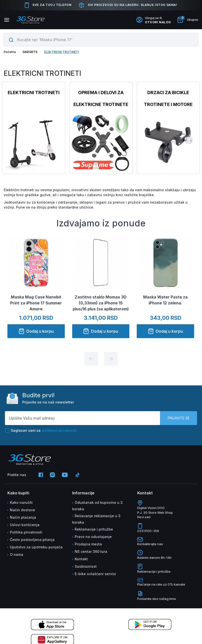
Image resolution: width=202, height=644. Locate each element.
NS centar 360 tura (91, 551)
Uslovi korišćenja (25, 525)
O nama (17, 554)
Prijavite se (179, 418)
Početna (10, 52)
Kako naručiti (21, 502)
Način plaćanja (23, 517)
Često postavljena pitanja (32, 540)
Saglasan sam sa (41, 430)
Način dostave (22, 510)
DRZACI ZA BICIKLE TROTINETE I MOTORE (168, 98)
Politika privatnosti (26, 532)
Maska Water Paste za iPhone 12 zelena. (165, 300)
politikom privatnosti (59, 430)
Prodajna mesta (88, 544)
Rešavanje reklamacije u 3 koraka (96, 519)
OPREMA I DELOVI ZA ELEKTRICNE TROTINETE (101, 98)
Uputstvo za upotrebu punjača (36, 547)
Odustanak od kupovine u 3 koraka (97, 506)
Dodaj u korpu (36, 332)
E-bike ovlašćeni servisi (95, 574)
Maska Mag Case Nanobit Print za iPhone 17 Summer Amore (36, 303)
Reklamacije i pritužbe (94, 529)
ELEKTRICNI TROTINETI (61, 52)
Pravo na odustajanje (93, 537)
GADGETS (30, 52)
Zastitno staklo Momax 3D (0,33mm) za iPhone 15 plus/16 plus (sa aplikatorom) (101, 303)
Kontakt (81, 559)
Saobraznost (86, 566)
